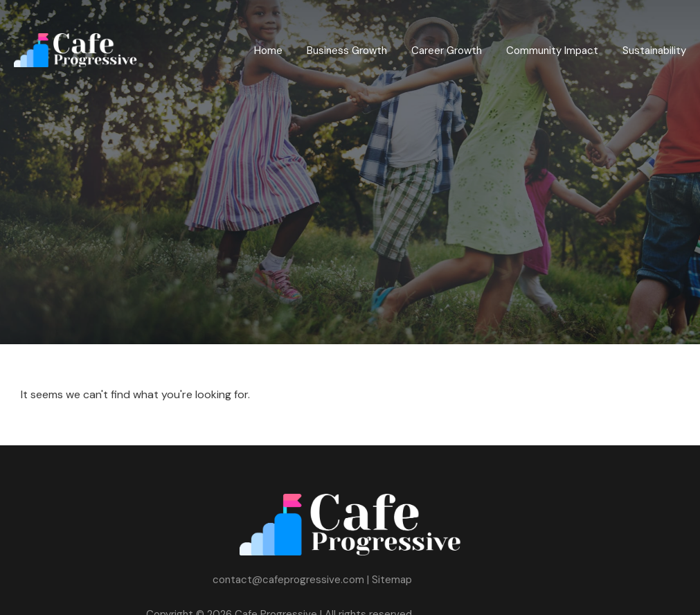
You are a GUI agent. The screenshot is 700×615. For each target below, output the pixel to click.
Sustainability (654, 51)
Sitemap (392, 580)
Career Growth (447, 51)
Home (268, 51)
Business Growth (347, 51)
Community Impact (552, 51)
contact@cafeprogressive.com (288, 580)
